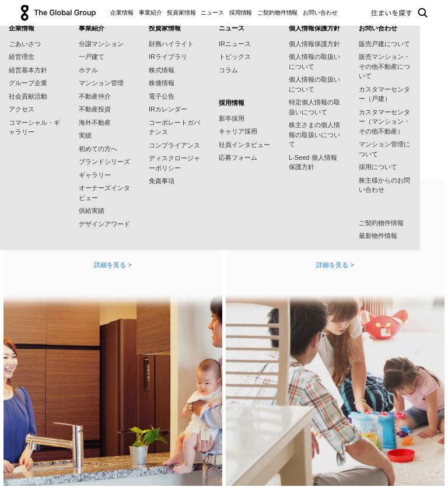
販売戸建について (384, 44)
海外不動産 (95, 122)
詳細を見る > (113, 265)
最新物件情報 (378, 236)
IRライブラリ (168, 57)
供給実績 (92, 211)
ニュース (212, 13)
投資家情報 (181, 13)
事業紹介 (150, 13)
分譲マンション (101, 44)
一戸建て (92, 57)
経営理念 (22, 57)
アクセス (22, 109)
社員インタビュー (244, 145)
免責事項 (162, 181)
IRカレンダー (168, 109)
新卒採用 (232, 118)
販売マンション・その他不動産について (384, 66)
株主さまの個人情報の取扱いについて (314, 134)
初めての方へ (98, 149)
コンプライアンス (174, 145)
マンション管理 (101, 83)
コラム (228, 70)
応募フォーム (238, 157)
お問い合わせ (320, 13)
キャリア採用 (238, 131)
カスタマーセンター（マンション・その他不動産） (384, 122)
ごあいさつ (25, 44)
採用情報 (241, 13)
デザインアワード (104, 224)
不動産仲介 (95, 96)
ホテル (88, 70)
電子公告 (162, 96)
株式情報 (162, 70)
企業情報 (122, 13)
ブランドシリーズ (104, 162)
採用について (378, 167)
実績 (85, 135)
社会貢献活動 (28, 96)
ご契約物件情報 (277, 13)
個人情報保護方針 (314, 44)
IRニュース (235, 44)
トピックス (235, 57)
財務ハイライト (171, 44)
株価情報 (162, 83)
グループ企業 (28, 83)
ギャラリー (95, 175)
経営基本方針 (28, 70)
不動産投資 (95, 109)
